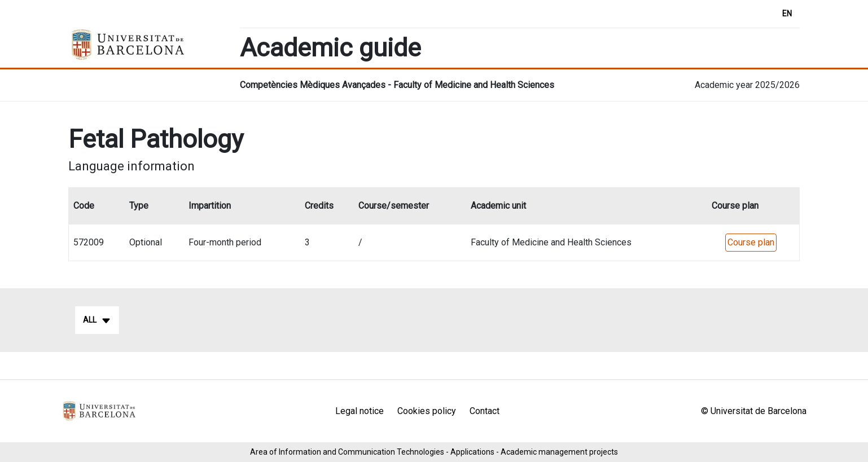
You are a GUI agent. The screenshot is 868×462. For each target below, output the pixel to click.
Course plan (751, 242)
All (97, 320)
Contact (485, 411)
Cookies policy (427, 411)
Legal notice (360, 411)
